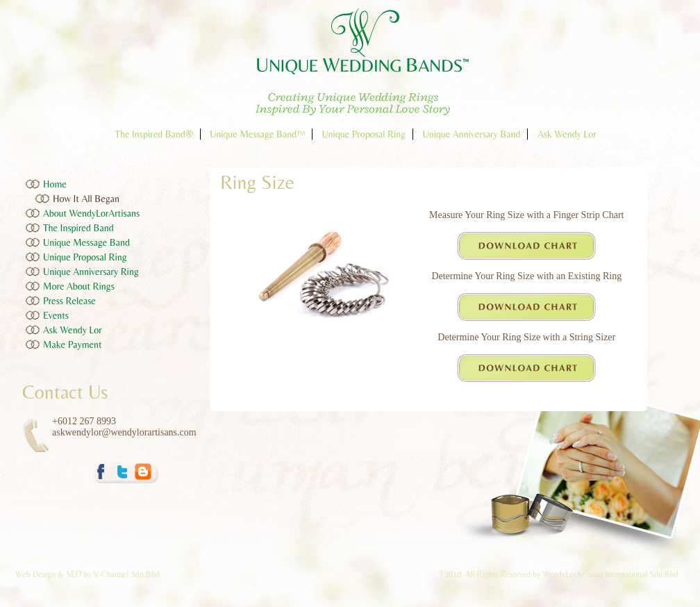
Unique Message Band (86, 242)
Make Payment (73, 344)
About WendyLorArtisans (91, 213)
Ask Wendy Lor (567, 134)
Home (55, 184)
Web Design (36, 574)
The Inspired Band (78, 228)
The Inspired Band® (153, 134)
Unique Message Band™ (257, 134)
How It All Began (86, 199)
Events (56, 315)
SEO (74, 574)
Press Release (69, 301)
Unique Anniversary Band (472, 134)
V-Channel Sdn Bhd (127, 574)
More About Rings (79, 286)
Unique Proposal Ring (364, 134)
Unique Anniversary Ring (91, 272)
